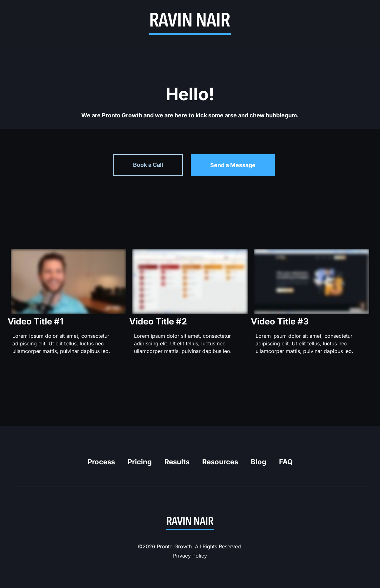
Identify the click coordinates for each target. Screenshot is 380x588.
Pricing (140, 462)
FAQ (286, 462)
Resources (220, 462)
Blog (259, 462)
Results (177, 462)
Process (101, 462)
